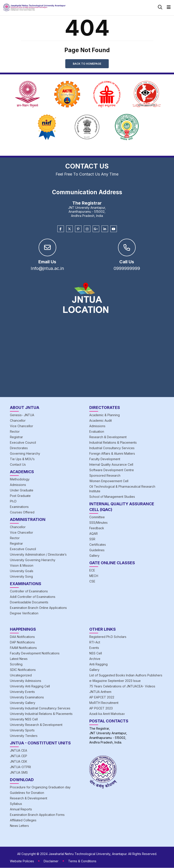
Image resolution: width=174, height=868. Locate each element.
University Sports (22, 730)
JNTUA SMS (19, 773)
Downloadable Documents (29, 602)
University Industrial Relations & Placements (41, 714)
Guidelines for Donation (27, 793)
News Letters (19, 826)
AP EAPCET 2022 (102, 697)
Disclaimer (51, 861)
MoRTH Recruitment (104, 703)
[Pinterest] (78, 229)
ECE (92, 570)
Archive (95, 659)
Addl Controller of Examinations (33, 597)
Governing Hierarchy (25, 454)
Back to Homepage (87, 64)
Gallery (94, 556)
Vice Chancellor (22, 426)
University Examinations (27, 697)
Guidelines (97, 550)
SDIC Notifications (23, 670)
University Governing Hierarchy (33, 560)
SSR (92, 539)
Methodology (20, 479)
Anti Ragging (98, 664)
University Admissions (26, 681)
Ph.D (13, 501)
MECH (94, 576)
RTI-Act (95, 642)
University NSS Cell (24, 719)
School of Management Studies (112, 497)
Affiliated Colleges (23, 820)
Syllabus (16, 804)
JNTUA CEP (19, 756)
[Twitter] (69, 229)
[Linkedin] (105, 229)
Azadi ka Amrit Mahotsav (107, 714)
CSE (92, 581)
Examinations (19, 507)
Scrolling (16, 664)
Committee (97, 517)
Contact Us (18, 465)
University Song (21, 577)
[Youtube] (114, 229)
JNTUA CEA (19, 751)
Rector (15, 432)
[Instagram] (87, 229)
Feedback (97, 528)
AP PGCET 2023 (101, 708)
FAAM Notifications (23, 648)
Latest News (19, 659)
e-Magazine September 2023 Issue (115, 681)
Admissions (18, 485)
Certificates (98, 545)
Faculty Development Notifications (35, 653)
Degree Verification (24, 613)
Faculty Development (105, 459)
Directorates (19, 448)
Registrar (16, 437)
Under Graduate (22, 490)
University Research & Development (36, 725)
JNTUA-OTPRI (20, 767)
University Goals (22, 571)
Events (94, 648)
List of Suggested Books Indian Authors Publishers (126, 675)
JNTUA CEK (19, 762)
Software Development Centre (112, 470)
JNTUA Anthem (100, 692)
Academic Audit (101, 421)
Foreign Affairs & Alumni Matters (112, 454)
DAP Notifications (22, 642)
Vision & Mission (22, 566)
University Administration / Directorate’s (38, 555)
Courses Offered (22, 512)
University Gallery (23, 703)
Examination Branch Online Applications (38, 608)
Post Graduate (20, 496)
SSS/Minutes (98, 523)
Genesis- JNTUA (22, 415)
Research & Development (108, 437)
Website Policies (22, 861)
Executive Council (23, 443)
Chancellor (18, 421)
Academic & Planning (105, 415)
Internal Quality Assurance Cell (111, 465)
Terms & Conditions (82, 861)
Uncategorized (21, 675)
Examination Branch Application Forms (37, 815)
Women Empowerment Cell (109, 481)
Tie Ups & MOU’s (22, 459)
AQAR (94, 534)
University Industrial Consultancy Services (40, 708)
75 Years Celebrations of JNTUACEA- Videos (122, 686)
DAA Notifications (22, 637)
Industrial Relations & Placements (113, 443)
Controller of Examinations (29, 591)
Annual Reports (21, 809)
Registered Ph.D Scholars (108, 637)
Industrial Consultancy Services (112, 448)
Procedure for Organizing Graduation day (40, 787)
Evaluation (97, 432)
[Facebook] (61, 229)
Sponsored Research (105, 476)
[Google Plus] (96, 229)
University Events (22, 692)
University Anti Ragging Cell (30, 686)
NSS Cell (96, 653)
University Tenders (24, 736)
